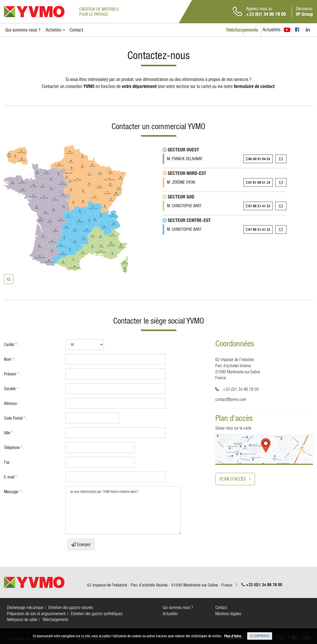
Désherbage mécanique (25, 607)
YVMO (34, 12)
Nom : (10, 359)
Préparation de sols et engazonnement (36, 614)
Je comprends (260, 636)
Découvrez (304, 11)
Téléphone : (14, 448)
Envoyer (81, 544)
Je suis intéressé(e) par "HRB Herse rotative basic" (123, 510)
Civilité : (12, 345)
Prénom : (13, 374)
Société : (12, 389)
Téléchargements (55, 620)
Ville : (9, 433)
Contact (221, 607)
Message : (14, 492)
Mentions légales (228, 614)
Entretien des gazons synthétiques (97, 614)
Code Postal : (16, 418)
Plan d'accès (235, 479)
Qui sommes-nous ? (178, 607)
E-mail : (12, 477)
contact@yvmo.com (231, 399)
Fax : (8, 462)
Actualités (272, 30)
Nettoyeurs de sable (22, 620)
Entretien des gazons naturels (71, 607)
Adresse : (12, 403)
